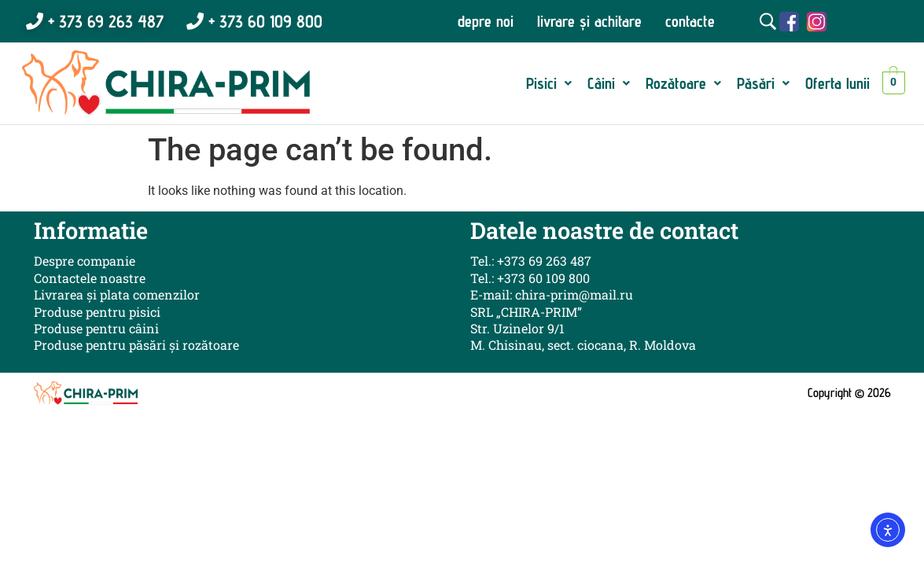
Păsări (763, 83)
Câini (609, 83)
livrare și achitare (589, 21)
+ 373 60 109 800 (254, 21)
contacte (690, 21)
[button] (549, 83)
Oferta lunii (837, 83)
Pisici (549, 83)
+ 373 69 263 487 (95, 21)
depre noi (486, 21)
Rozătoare (683, 83)
